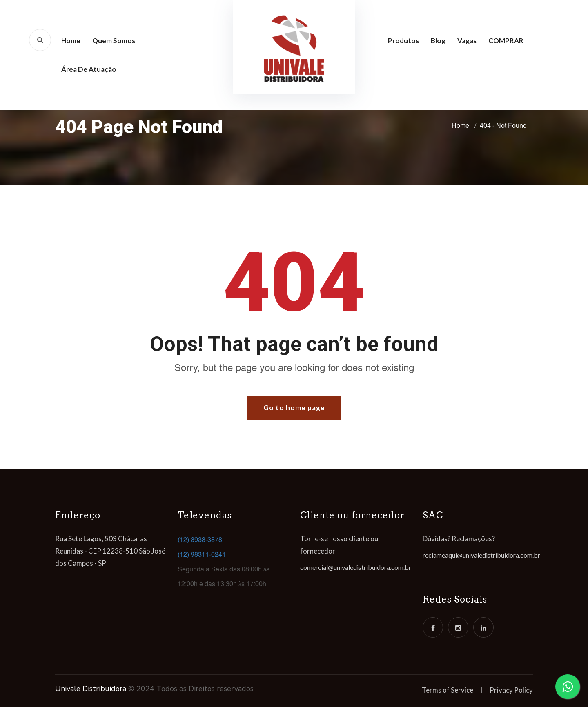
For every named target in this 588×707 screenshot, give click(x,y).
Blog (438, 41)
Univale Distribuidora (91, 689)
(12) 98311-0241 (202, 555)
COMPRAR (506, 41)
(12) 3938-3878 (200, 540)
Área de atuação (89, 69)
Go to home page (294, 408)
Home (71, 41)
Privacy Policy (511, 690)
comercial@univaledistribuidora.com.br (356, 567)
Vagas (467, 41)
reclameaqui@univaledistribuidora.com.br (481, 555)
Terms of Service (448, 690)
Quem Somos (114, 41)
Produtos (403, 41)
